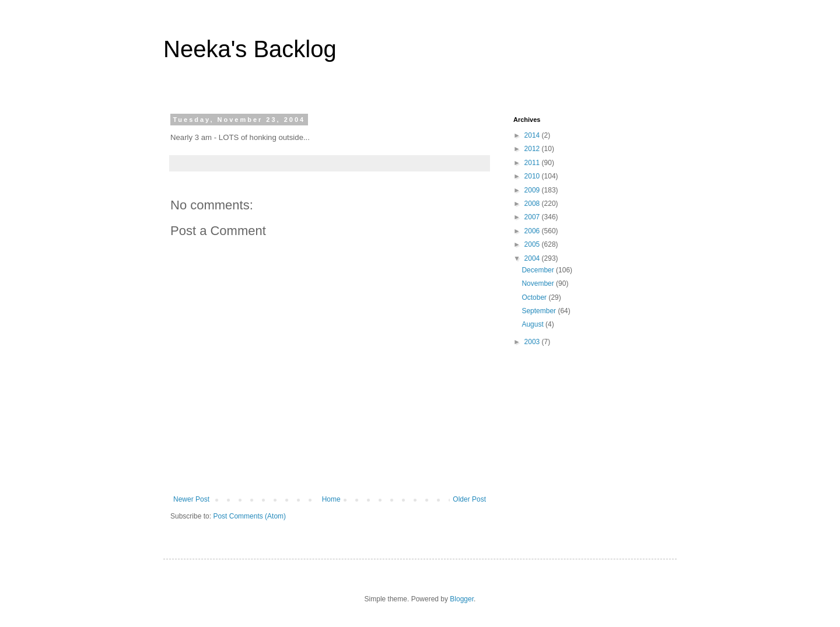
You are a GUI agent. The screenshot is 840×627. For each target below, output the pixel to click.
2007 (533, 217)
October (535, 297)
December (539, 270)
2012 (533, 149)
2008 (533, 204)
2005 (533, 244)
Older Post (469, 499)
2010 (533, 176)
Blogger (462, 599)
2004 (533, 258)
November (539, 283)
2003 (533, 342)
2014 (533, 135)
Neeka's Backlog (250, 49)
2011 (533, 163)
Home (331, 499)
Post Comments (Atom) (249, 516)
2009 (533, 190)
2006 (533, 231)
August (533, 324)
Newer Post (191, 499)
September (540, 311)
